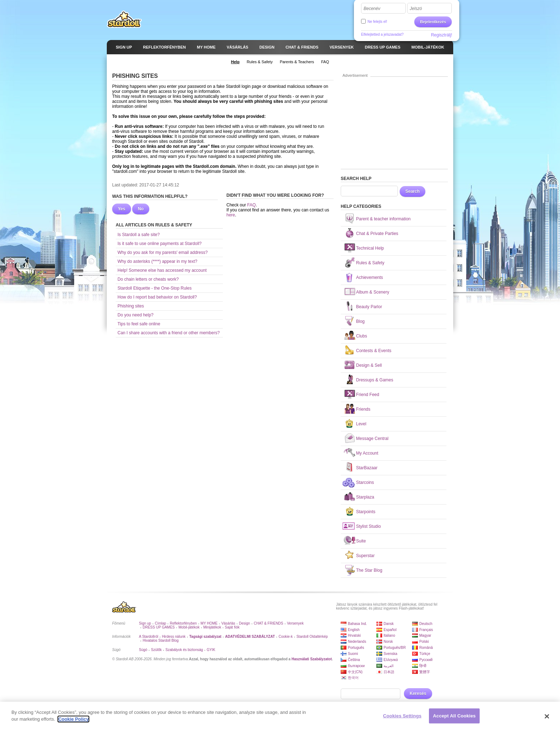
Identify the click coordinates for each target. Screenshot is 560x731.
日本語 (389, 672)
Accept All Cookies (454, 716)
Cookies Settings (402, 716)
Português (356, 648)
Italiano (389, 635)
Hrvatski (354, 635)
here (231, 215)
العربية (389, 666)
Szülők (156, 650)
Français (426, 630)
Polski (424, 642)
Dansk (389, 624)
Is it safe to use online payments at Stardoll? (159, 244)
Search (412, 191)
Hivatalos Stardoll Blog (161, 640)
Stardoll (124, 19)
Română (426, 648)
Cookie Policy (73, 719)
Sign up (145, 623)
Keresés (418, 694)
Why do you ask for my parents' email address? (162, 252)
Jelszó (416, 9)
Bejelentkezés (433, 22)
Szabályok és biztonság (184, 650)
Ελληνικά (391, 660)
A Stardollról (149, 637)
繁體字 (425, 672)
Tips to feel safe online (139, 324)
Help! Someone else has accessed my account (162, 270)
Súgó (143, 650)
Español (390, 630)
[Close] (547, 717)
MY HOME (209, 623)
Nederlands (357, 642)
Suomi (353, 654)
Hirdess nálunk (174, 637)
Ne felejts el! (377, 22)
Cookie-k (286, 637)
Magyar (425, 635)
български (356, 666)
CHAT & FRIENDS (269, 623)
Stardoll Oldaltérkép (312, 637)
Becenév (372, 9)
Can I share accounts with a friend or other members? (169, 333)
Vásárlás (228, 623)
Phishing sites (131, 306)
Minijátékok (212, 627)
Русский (426, 660)
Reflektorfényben (184, 623)
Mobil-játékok (189, 627)
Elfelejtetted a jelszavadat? (382, 34)
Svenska (390, 654)
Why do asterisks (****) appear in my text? (157, 261)
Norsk (388, 642)
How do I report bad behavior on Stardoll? (157, 297)
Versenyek (295, 623)
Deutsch (426, 624)
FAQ (251, 205)
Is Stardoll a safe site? (139, 235)
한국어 (353, 678)
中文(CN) (355, 672)
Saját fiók (232, 627)
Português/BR (395, 648)
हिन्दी (423, 666)
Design (244, 623)
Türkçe (425, 654)
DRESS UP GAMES (159, 627)
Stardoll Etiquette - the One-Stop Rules (154, 288)
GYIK (211, 650)
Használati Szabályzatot (312, 659)
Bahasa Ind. (357, 624)
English (354, 630)
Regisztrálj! (442, 35)
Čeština (354, 660)
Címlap (160, 623)
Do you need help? (136, 315)
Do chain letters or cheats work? (148, 279)
